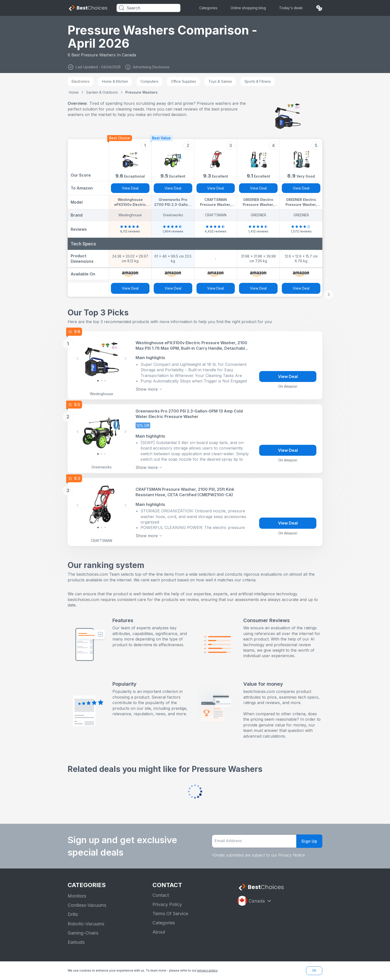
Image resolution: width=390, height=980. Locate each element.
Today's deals (291, 8)
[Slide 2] (105, 381)
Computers (149, 81)
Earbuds (76, 942)
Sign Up (309, 841)
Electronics (81, 81)
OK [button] (314, 970)
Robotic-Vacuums (86, 924)
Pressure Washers (142, 92)
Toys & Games (220, 81)
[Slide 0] (98, 381)
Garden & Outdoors (102, 92)
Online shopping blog (248, 8)
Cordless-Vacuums (87, 905)
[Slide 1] (101, 381)
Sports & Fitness (258, 81)
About (159, 932)
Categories (208, 8)
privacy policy (207, 970)
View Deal (130, 188)
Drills (73, 914)
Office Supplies (183, 81)
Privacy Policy (167, 904)
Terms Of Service (170, 914)
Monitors (77, 896)
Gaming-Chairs (83, 933)
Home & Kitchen (115, 81)
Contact (161, 895)
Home (74, 92)
